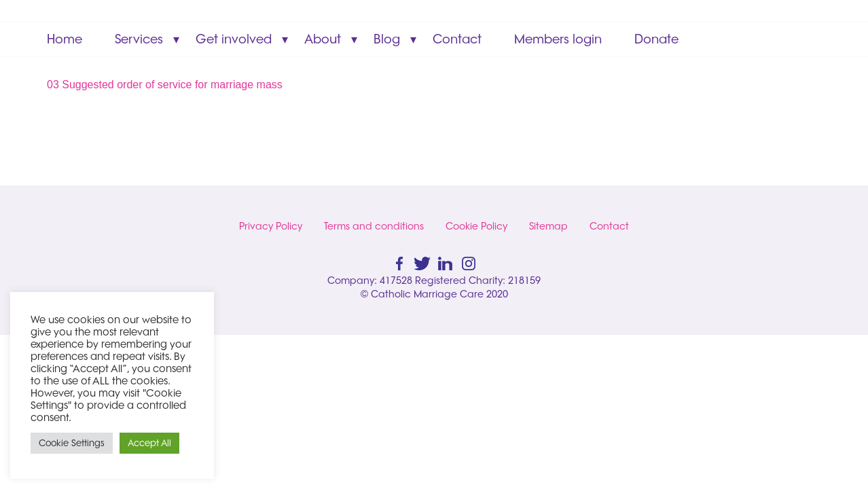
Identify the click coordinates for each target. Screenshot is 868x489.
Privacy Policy (271, 226)
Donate (656, 39)
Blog (387, 39)
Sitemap (548, 226)
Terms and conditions (374, 226)
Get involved (234, 39)
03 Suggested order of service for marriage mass (165, 85)
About (323, 39)
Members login (558, 39)
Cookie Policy (476, 226)
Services (139, 39)
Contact (457, 39)
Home (65, 39)
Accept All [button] (149, 443)
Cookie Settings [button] (72, 443)
